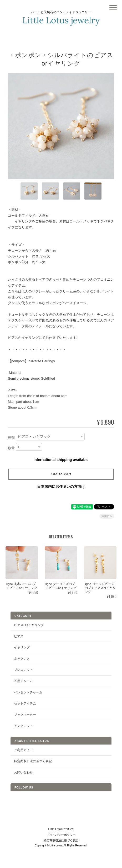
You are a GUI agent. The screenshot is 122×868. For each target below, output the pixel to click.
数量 (11, 448)
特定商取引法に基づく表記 (33, 761)
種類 (11, 438)
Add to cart (61, 474)
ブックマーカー (25, 715)
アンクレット (23, 726)
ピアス (19, 636)
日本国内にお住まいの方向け (61, 487)
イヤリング (22, 647)
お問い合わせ (23, 772)
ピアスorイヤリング (29, 625)
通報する (107, 516)
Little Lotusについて (61, 829)
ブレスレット (23, 670)
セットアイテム (25, 703)
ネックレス (22, 659)
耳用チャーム (23, 681)
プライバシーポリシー (61, 835)
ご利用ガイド (23, 750)
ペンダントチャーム (28, 692)
